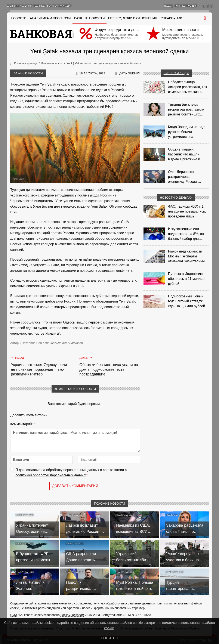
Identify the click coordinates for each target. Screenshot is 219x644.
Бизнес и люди (176, 73)
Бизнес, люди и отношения (133, 18)
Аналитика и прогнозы (50, 18)
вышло (82, 322)
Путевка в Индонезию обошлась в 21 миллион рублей (187, 279)
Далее (86, 357)
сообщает (131, 206)
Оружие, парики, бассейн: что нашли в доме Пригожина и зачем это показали (184, 155)
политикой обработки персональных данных (51, 475)
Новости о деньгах (176, 198)
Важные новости (90, 18)
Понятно (110, 638)
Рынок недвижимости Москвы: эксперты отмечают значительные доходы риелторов (187, 257)
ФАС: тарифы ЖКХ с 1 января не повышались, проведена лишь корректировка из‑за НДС (188, 212)
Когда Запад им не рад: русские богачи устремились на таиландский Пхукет (187, 132)
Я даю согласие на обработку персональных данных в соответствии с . (71, 473)
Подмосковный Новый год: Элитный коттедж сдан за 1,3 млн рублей (187, 301)
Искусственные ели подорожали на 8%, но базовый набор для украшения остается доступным (186, 234)
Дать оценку (129, 73)
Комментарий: (22, 424)
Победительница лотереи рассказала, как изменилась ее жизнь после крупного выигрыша (188, 87)
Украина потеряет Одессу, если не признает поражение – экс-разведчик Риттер (39, 369)
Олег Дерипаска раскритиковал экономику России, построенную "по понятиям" (183, 177)
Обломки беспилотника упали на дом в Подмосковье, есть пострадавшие (109, 369)
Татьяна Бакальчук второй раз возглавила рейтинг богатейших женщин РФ (186, 110)
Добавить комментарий (75, 486)
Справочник (171, 18)
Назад (17, 357)
